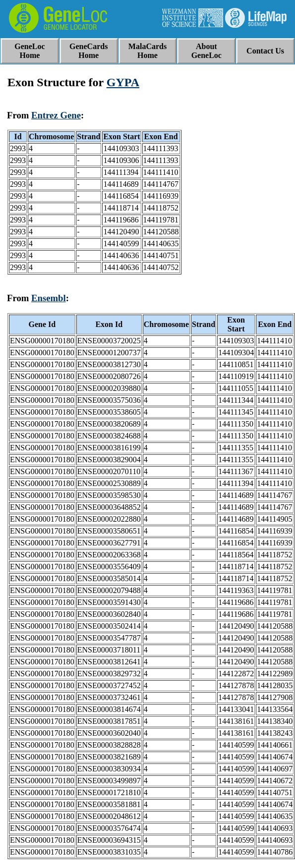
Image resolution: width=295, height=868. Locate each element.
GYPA (123, 82)
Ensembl (49, 298)
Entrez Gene (56, 115)
